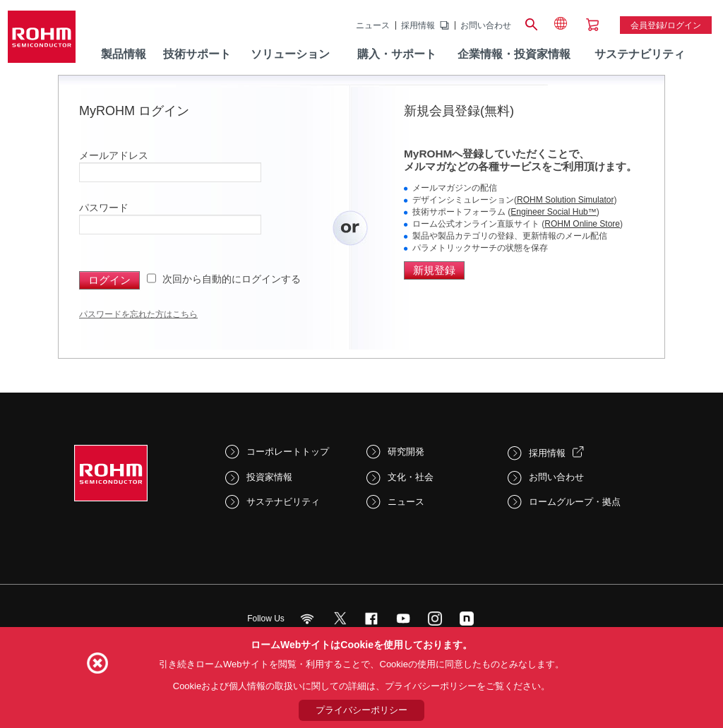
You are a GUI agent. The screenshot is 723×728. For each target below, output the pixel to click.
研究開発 (406, 452)
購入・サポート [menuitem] (397, 54)
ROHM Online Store (582, 224)
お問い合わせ (486, 25)
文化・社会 (411, 477)
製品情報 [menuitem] (124, 54)
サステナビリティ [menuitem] (640, 54)
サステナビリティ (283, 502)
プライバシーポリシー (361, 710)
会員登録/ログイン (665, 25)
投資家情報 (269, 477)
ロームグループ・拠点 (575, 502)
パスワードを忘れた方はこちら (138, 314)
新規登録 (434, 270)
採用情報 (418, 25)
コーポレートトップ (288, 452)
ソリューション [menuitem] (290, 54)
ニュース (373, 25)
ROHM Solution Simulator (565, 200)
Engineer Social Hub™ (553, 212)
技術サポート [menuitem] (197, 54)
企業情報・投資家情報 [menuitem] (514, 54)
